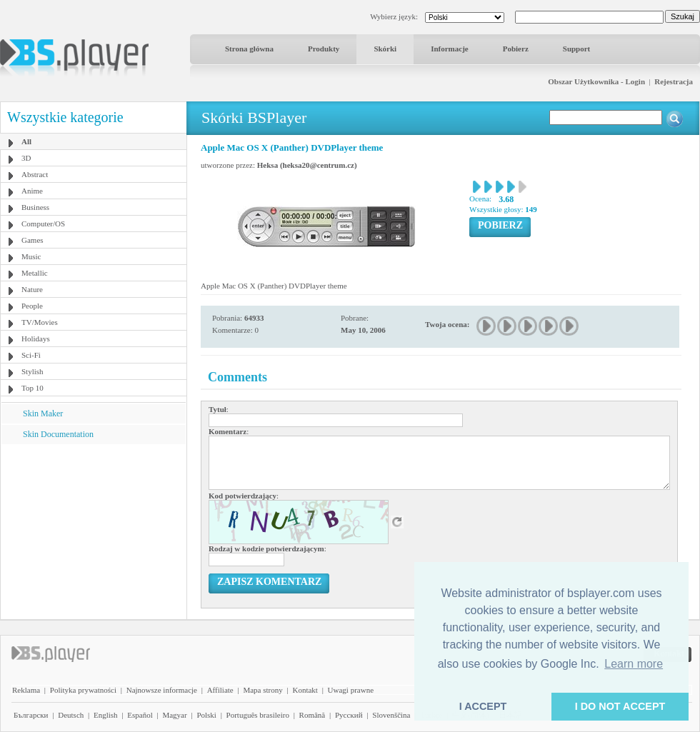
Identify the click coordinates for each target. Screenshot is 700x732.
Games (32, 240)
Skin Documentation (58, 434)
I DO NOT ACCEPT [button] (620, 706)
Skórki (385, 49)
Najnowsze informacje (162, 690)
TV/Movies (40, 322)
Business (35, 207)
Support (577, 49)
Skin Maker (43, 413)
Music (31, 256)
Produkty (324, 49)
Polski (206, 715)
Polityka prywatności (83, 690)
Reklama (26, 690)
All (26, 141)
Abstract (35, 174)
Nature (32, 289)
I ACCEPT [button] (483, 706)
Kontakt (305, 690)
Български (31, 715)
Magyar (174, 715)
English (106, 715)
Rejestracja (674, 81)
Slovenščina (391, 715)
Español (140, 715)
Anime (32, 191)
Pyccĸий (349, 715)
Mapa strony (262, 690)
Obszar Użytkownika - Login (596, 81)
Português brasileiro (258, 715)
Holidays (36, 339)
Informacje (450, 49)
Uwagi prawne (351, 690)
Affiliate (220, 690)
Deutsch (71, 715)
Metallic (35, 273)
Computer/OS (43, 224)
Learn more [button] (634, 664)
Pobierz (516, 49)
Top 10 (32, 388)
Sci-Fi (31, 355)
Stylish (32, 371)
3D (26, 158)
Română (312, 715)
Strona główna (249, 49)
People (32, 306)
